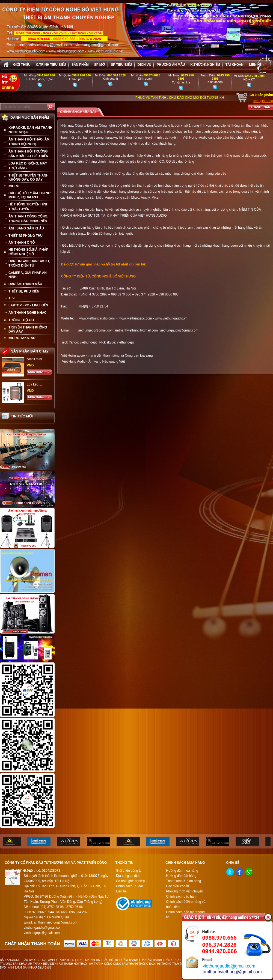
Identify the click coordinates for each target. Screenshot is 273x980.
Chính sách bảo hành (182, 897)
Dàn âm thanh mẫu (25, 284)
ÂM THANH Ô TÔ (22, 243)
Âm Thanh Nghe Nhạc (27, 313)
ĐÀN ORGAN (173, 960)
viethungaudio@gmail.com (179, 330)
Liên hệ (255, 65)
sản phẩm (80, 65)
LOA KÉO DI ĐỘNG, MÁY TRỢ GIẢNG (28, 166)
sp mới (100, 65)
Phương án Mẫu (171, 65)
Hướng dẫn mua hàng (182, 871)
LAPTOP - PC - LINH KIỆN (28, 305)
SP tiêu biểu (121, 65)
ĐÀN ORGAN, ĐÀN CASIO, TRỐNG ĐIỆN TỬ (29, 263)
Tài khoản (235, 65)
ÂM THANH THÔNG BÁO (139, 964)
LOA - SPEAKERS (88, 960)
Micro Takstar (22, 338)
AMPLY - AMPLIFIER (61, 960)
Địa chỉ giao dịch (128, 876)
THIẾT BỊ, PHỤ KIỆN (24, 291)
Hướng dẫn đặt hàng (181, 876)
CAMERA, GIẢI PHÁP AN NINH (28, 275)
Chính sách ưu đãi (129, 886)
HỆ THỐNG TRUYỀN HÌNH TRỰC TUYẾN (28, 207)
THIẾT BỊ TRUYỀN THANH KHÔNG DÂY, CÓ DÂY (29, 177)
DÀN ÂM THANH (152, 960)
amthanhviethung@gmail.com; (136, 330)
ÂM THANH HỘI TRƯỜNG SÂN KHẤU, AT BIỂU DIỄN (28, 154)
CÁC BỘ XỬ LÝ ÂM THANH (120, 960)
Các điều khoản (177, 886)
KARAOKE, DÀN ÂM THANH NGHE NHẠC (30, 130)
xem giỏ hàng (263, 101)
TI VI (12, 298)
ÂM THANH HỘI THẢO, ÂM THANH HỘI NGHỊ (29, 142)
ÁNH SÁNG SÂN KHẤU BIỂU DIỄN (29, 968)
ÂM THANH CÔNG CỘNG (105, 964)
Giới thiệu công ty (129, 871)
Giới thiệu (22, 65)
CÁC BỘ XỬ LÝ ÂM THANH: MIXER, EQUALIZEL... (30, 195)
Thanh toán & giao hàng (183, 881)
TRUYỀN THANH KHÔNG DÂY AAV (28, 329)
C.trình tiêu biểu (51, 65)
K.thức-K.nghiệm (205, 65)
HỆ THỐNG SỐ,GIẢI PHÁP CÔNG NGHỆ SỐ (28, 252)
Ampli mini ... (36, 359)
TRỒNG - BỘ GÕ (21, 320)
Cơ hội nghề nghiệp (130, 881)
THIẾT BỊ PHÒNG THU (26, 236)
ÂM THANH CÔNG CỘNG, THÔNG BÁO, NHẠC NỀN (28, 219)
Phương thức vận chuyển (185, 891)
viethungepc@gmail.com (96, 330)
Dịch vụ (144, 65)
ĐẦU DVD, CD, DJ (34, 960)
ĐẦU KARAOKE (10, 960)
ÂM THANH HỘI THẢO (73, 964)
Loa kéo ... (34, 384)
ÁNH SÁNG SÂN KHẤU (26, 228)
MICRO (14, 186)
